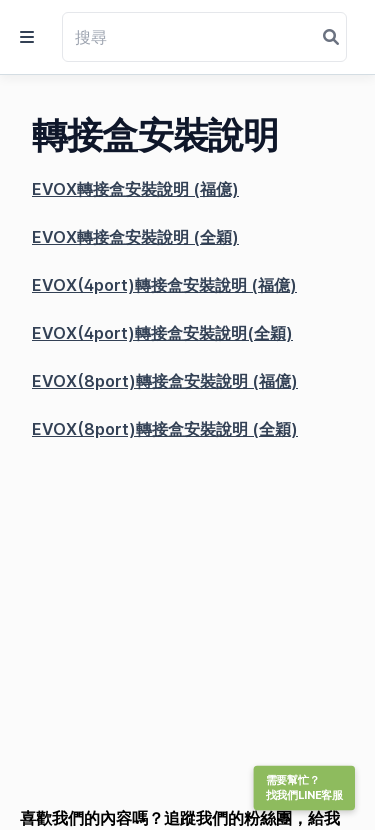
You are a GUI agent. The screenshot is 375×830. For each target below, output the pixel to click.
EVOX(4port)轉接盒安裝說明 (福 (153, 285)
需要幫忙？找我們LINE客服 (304, 788)
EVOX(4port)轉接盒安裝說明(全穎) (162, 333)
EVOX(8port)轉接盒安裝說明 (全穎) (165, 429)
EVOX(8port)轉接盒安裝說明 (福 (153, 381)
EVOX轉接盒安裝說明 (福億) (135, 189)
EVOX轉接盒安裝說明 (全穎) (135, 237)
